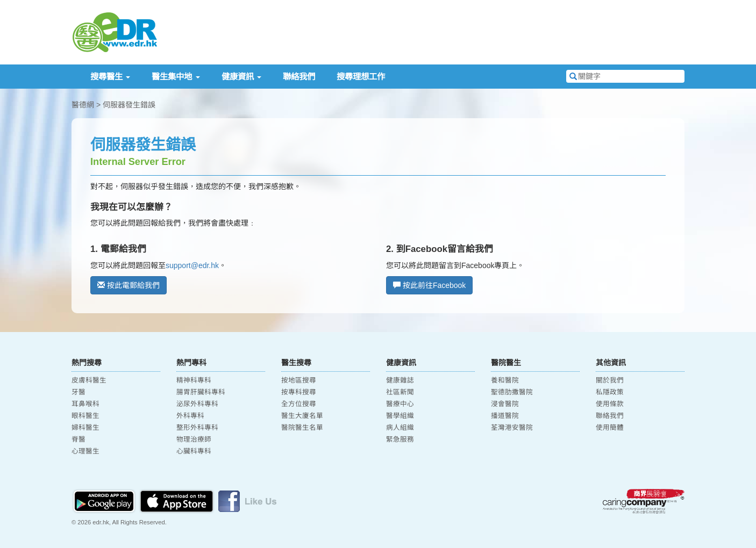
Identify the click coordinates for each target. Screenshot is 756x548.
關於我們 (610, 380)
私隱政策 (610, 392)
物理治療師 (194, 439)
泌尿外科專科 (197, 404)
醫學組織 (400, 416)
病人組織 (400, 428)
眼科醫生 (85, 416)
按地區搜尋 (299, 380)
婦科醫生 (85, 428)
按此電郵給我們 (129, 285)
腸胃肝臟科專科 (201, 392)
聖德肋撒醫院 (512, 392)
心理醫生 (85, 451)
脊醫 (79, 439)
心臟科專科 (194, 451)
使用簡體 (610, 428)
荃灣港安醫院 (512, 428)
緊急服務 (400, 439)
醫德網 (83, 105)
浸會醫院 (505, 404)
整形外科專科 (197, 428)
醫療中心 (400, 404)
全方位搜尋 (299, 404)
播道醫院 (505, 416)
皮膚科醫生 (89, 380)
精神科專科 (194, 380)
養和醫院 (505, 380)
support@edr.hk (192, 265)
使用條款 (610, 404)
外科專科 (190, 416)
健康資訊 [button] (241, 77)
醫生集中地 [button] (176, 77)
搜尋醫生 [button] (110, 77)
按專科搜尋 (299, 392)
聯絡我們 (299, 77)
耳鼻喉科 (85, 404)
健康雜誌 (400, 380)
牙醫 (79, 392)
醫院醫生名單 (302, 428)
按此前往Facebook (429, 285)
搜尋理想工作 (361, 77)
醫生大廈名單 (302, 416)
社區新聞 (400, 392)
